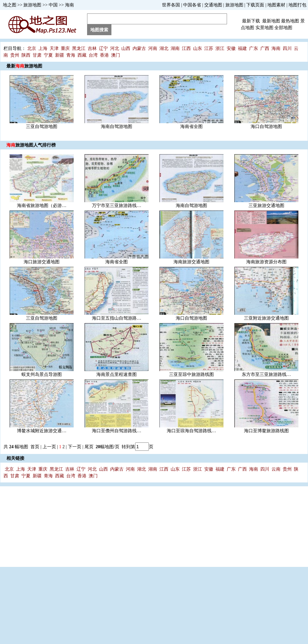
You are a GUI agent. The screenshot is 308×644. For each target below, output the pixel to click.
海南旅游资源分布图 (266, 262)
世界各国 (171, 5)
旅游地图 (32, 5)
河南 (153, 48)
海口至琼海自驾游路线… (191, 431)
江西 (186, 48)
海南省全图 (191, 127)
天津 (54, 48)
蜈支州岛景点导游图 (42, 374)
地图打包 (297, 5)
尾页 (90, 447)
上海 (43, 48)
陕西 (26, 55)
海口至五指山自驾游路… (117, 318)
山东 (198, 48)
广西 (265, 48)
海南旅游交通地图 (191, 262)
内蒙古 (139, 48)
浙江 (220, 48)
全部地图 (283, 28)
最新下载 (251, 21)
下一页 (75, 447)
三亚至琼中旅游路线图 (191, 374)
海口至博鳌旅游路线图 (266, 431)
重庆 (65, 48)
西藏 (82, 55)
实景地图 (264, 28)
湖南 (175, 48)
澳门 (116, 55)
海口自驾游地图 (266, 127)
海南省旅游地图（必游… (42, 206)
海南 (69, 5)
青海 (71, 55)
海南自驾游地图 (117, 127)
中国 (53, 5)
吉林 (92, 48)
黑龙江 (79, 48)
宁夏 (48, 55)
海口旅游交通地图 (42, 262)
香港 (104, 55)
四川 (287, 48)
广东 (254, 48)
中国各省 (192, 5)
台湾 (93, 55)
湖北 (164, 48)
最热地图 (290, 21)
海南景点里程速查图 (117, 374)
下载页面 (255, 5)
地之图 (10, 5)
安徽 (231, 48)
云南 (276, 469)
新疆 (60, 55)
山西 (126, 48)
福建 (242, 48)
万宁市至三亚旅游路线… (117, 206)
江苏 (209, 48)
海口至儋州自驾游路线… (117, 431)
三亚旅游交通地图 (266, 206)
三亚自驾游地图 (42, 127)
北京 (32, 48)
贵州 (15, 55)
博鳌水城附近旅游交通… (42, 431)
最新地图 (271, 21)
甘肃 (37, 55)
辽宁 (103, 48)
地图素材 (276, 5)
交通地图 (213, 5)
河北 (115, 48)
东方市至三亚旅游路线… (266, 374)
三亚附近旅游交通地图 (266, 318)
